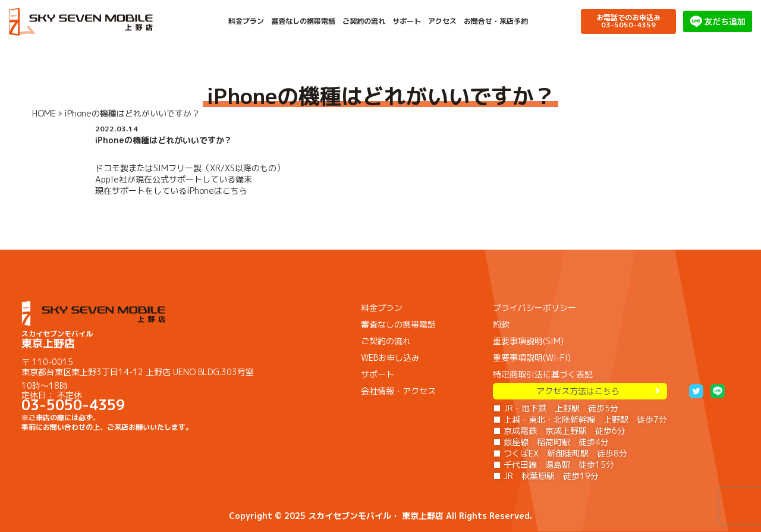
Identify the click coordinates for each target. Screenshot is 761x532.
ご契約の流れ (364, 21)
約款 (501, 324)
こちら (235, 191)
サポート (407, 21)
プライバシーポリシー (534, 308)
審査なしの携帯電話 (303, 21)
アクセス (442, 21)
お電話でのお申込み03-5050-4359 (628, 21)
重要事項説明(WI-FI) (532, 358)
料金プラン (246, 21)
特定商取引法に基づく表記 (543, 374)
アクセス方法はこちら (580, 391)
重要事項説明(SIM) (528, 341)
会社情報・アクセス (398, 391)
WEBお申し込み (390, 358)
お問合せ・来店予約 (496, 21)
